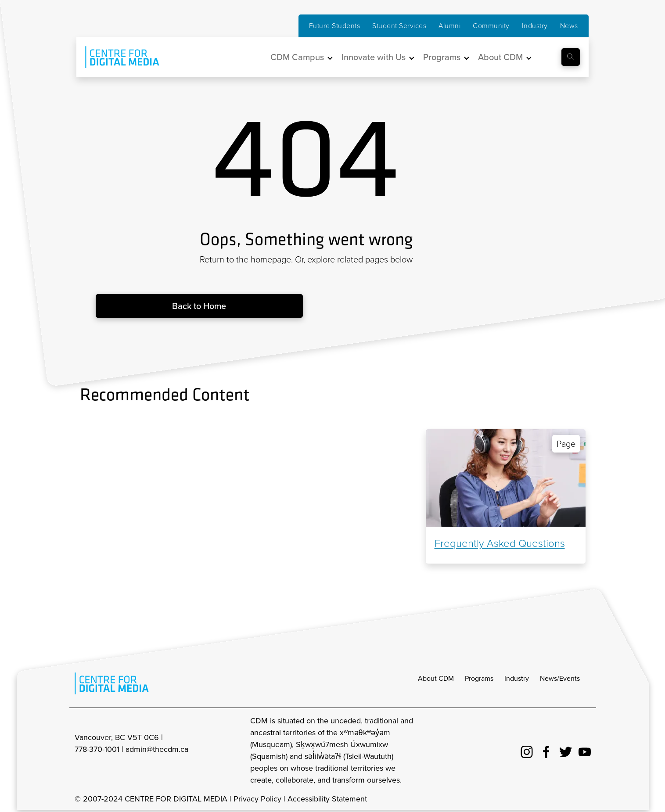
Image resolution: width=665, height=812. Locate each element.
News (569, 26)
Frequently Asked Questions (500, 543)
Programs (479, 678)
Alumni (449, 26)
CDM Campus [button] (297, 57)
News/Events (560, 678)
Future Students (335, 26)
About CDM (436, 678)
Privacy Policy (257, 799)
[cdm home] (116, 57)
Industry (535, 26)
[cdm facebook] (546, 751)
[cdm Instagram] (527, 751)
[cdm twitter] (565, 751)
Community (491, 26)
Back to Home (199, 306)
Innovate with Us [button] (374, 57)
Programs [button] (442, 57)
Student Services (399, 26)
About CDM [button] (500, 57)
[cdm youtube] (585, 751)
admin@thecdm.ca (157, 749)
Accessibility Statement (327, 799)
